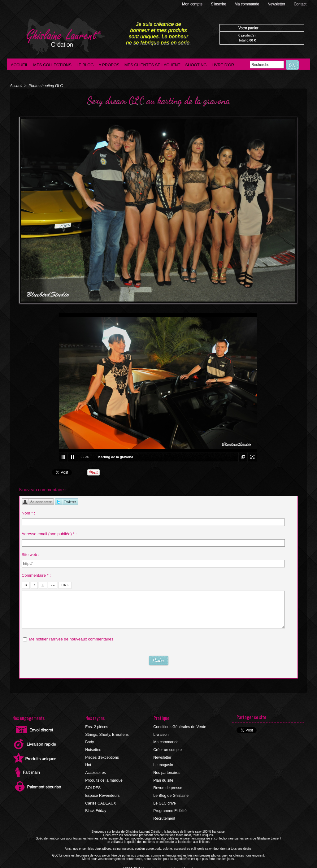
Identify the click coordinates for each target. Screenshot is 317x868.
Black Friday (96, 809)
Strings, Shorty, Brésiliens (107, 734)
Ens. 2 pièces (97, 727)
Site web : (30, 554)
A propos (109, 65)
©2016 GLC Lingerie (140, 866)
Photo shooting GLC (45, 86)
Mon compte (193, 4)
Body (90, 742)
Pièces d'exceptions (102, 757)
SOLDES (93, 786)
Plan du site (163, 779)
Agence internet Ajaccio (176, 866)
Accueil (20, 65)
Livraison (161, 734)
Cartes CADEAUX (100, 801)
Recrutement (164, 816)
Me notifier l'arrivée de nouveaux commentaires (71, 639)
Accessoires (96, 771)
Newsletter (277, 4)
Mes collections (52, 65)
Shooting (196, 65)
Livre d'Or (223, 65)
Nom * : (28, 513)
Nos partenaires (167, 771)
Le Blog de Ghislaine (171, 794)
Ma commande (248, 4)
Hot (88, 764)
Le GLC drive (165, 801)
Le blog (85, 65)
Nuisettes (93, 749)
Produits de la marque (104, 779)
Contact (300, 4)
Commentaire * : (36, 575)
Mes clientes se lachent (152, 65)
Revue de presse (168, 786)
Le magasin (163, 764)
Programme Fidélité (170, 809)
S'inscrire (219, 4)
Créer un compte (167, 749)
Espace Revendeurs (102, 794)
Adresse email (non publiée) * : (49, 534)
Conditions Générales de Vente (179, 727)
